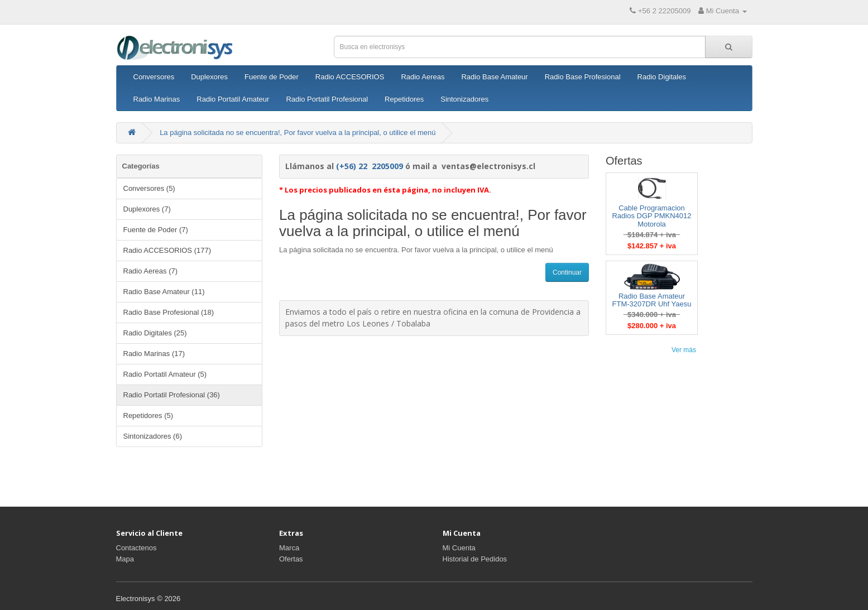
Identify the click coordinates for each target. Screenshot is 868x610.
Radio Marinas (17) (154, 354)
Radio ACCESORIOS (350, 77)
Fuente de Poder (272, 77)
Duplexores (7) (147, 209)
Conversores (154, 77)
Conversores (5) (149, 188)
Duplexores (209, 77)
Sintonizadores (464, 99)
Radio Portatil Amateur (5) (165, 374)
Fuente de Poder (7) (156, 230)
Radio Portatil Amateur (233, 99)
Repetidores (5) (148, 416)
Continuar (567, 272)
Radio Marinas (157, 99)
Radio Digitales (662, 77)
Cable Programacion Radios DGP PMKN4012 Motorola (651, 216)
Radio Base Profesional (583, 77)
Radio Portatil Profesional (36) (172, 395)
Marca (289, 548)
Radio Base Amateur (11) (164, 292)
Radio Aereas (423, 77)
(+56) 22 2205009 (370, 166)
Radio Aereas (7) (151, 271)
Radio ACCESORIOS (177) (167, 250)
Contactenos (136, 548)
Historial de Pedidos (475, 559)
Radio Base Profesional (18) (169, 312)
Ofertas (291, 559)
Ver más (684, 350)
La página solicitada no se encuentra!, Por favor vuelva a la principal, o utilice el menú (298, 133)
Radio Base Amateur (494, 77)
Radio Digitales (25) (155, 333)
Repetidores (404, 99)
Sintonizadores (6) (153, 436)
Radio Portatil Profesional (327, 99)
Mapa (125, 559)
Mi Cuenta (459, 548)
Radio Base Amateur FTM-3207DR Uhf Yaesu (652, 300)
